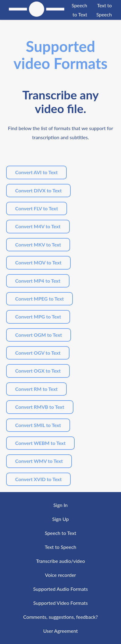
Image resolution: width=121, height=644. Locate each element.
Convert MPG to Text (38, 317)
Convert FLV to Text (37, 208)
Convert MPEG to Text (39, 299)
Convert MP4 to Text (38, 281)
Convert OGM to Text (39, 335)
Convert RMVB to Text (40, 407)
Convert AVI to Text (36, 172)
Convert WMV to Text (39, 461)
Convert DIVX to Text (39, 190)
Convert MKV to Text (38, 245)
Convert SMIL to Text (38, 425)
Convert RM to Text (36, 389)
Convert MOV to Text (38, 262)
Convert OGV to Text (38, 353)
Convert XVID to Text (39, 479)
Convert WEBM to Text (40, 443)
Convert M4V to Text (38, 226)
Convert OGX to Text (38, 371)
